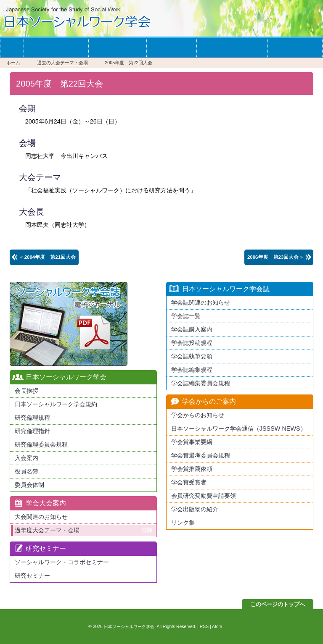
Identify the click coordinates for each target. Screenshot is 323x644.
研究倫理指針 (32, 431)
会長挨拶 (26, 391)
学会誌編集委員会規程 (201, 383)
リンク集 (183, 523)
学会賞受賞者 (189, 482)
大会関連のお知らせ (41, 517)
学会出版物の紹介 (195, 509)
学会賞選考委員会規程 (201, 455)
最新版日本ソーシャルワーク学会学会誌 (69, 324)
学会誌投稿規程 (192, 343)
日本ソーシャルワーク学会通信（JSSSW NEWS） (239, 428)
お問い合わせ (295, 47)
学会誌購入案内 (192, 329)
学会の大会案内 (117, 47)
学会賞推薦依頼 (192, 469)
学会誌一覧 (171, 47)
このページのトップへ (278, 604)
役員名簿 (26, 471)
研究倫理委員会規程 (41, 444)
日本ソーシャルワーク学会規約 (56, 404)
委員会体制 (29, 485)
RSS (204, 627)
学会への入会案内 (56, 47)
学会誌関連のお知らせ (201, 302)
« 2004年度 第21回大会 (48, 257)
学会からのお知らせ (232, 47)
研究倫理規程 (32, 418)
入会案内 (26, 458)
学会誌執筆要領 (192, 356)
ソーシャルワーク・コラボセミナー (62, 562)
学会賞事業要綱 (192, 442)
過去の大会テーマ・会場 (62, 63)
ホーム (12, 47)
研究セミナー (32, 576)
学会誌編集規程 (192, 370)
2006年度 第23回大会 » (275, 257)
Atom (217, 627)
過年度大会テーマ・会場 (47, 530)
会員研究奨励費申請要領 (204, 496)
